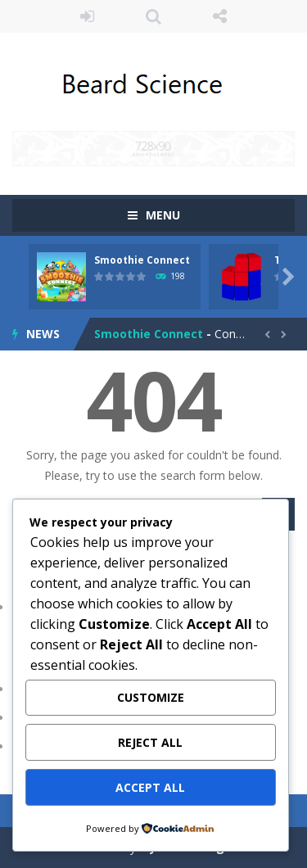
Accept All (150, 787)
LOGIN (87, 16)
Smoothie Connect (142, 260)
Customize (151, 697)
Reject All (150, 742)
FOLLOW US (220, 16)
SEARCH (153, 16)
